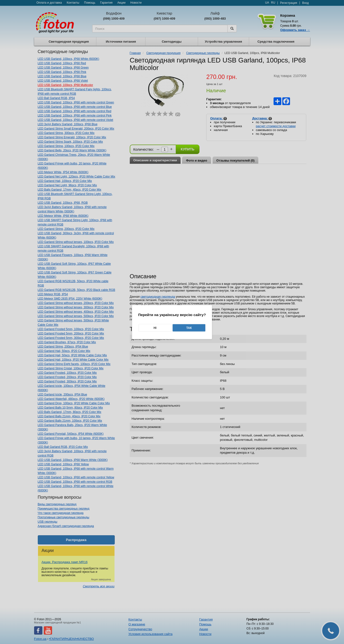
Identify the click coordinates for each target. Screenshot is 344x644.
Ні (155, 328)
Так (189, 328)
